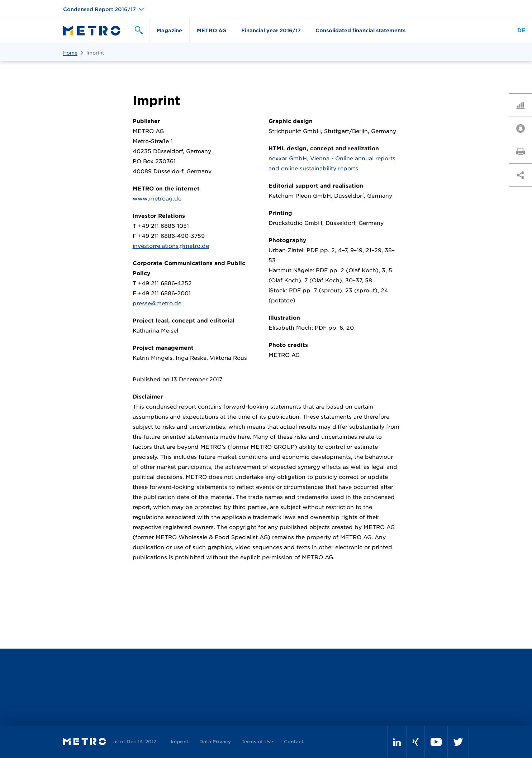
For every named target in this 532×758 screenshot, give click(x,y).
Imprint (95, 53)
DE (521, 30)
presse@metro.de (157, 303)
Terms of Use (257, 742)
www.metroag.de (157, 199)
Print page (523, 151)
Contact (294, 742)
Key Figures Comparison (523, 105)
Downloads (523, 128)
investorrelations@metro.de (171, 246)
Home (70, 53)
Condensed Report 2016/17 (99, 9)
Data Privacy (215, 742)
